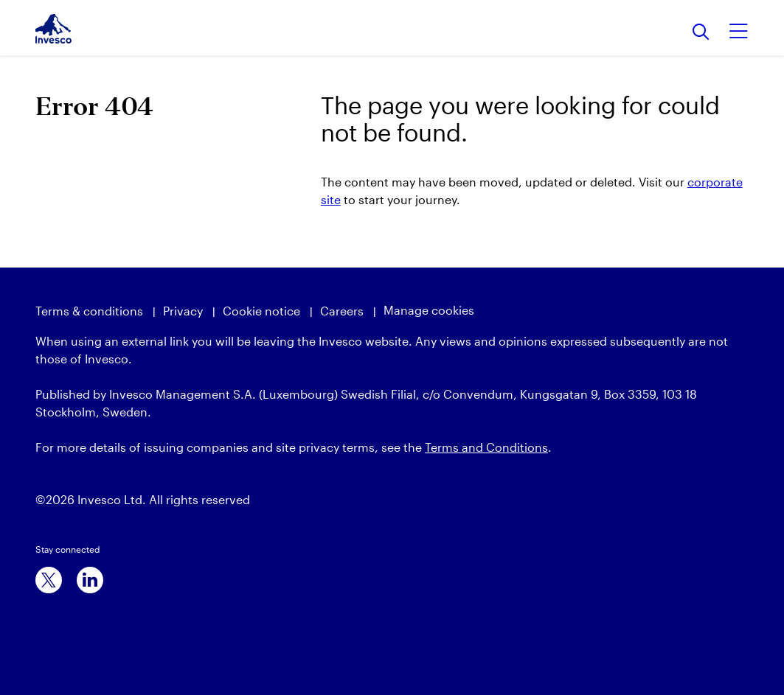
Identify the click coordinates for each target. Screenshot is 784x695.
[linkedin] (90, 580)
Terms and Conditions (486, 447)
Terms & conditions (89, 311)
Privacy (183, 311)
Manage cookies (429, 310)
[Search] (701, 33)
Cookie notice (261, 311)
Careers (342, 311)
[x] (49, 580)
